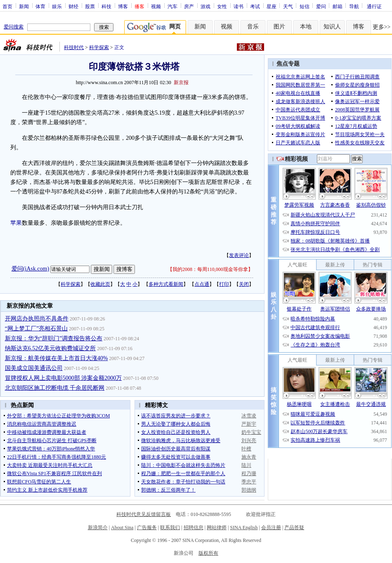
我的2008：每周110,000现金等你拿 (210, 269)
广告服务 (147, 528)
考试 (255, 6)
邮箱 (338, 6)
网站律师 (217, 528)
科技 (106, 6)
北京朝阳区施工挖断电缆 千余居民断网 (55, 388)
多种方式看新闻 (166, 284)
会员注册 (271, 528)
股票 (90, 6)
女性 (222, 6)
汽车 (172, 6)
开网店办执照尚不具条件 (37, 319)
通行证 (374, 6)
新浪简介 (98, 528)
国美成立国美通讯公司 (34, 368)
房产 (189, 6)
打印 (224, 284)
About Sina (122, 528)
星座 (272, 6)
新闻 (24, 6)
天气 (288, 6)
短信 (305, 6)
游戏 (205, 6)
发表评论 (239, 255)
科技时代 (74, 47)
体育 (40, 6)
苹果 (16, 223)
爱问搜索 (14, 27)
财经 (73, 6)
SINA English (244, 528)
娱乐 (57, 6)
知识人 (332, 27)
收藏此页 (100, 284)
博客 (123, 6)
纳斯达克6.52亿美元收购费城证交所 (51, 348)
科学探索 (99, 47)
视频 (156, 6)
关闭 (244, 284)
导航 (354, 6)
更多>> (382, 27)
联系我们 (170, 528)
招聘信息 (194, 528)
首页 (7, 6)
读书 (239, 6)
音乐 (253, 27)
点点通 (202, 284)
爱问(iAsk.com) (30, 269)
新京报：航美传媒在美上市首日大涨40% (57, 358)
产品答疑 (294, 528)
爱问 (321, 6)
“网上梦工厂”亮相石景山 (36, 329)
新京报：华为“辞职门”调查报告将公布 (54, 338)
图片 (279, 27)
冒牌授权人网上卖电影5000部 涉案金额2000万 (64, 378)
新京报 (181, 82)
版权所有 (208, 553)
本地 (306, 27)
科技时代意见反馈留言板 (144, 514)
